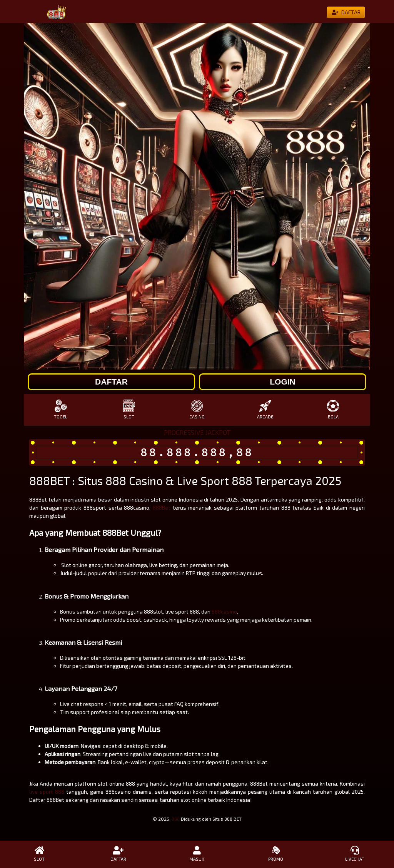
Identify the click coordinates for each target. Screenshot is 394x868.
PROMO (276, 854)
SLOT (129, 409)
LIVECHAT (355, 854)
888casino (224, 611)
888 (176, 819)
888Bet (162, 508)
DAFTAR (118, 854)
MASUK (197, 854)
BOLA (333, 409)
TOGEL (61, 409)
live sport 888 (47, 792)
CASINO (197, 409)
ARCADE (265, 409)
